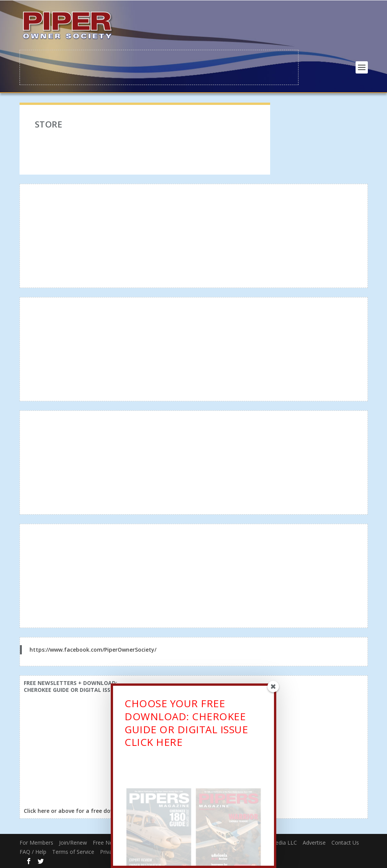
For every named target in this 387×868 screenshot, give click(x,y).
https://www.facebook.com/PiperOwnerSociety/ (93, 649)
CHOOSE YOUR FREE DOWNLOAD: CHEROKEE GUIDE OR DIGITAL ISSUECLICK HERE (186, 726)
